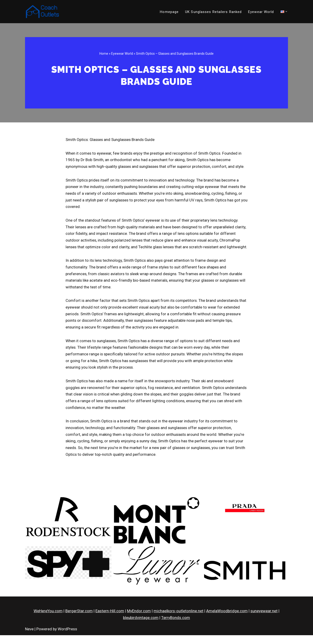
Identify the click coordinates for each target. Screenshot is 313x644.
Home (104, 54)
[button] (286, 12)
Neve (29, 638)
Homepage (169, 12)
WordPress (67, 638)
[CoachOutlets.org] (42, 12)
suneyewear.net (264, 620)
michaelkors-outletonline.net (179, 620)
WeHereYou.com (48, 620)
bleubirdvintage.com (141, 627)
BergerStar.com (79, 620)
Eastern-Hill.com (110, 620)
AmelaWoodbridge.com (227, 620)
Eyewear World (261, 12)
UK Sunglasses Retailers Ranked (213, 12)
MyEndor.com (139, 620)
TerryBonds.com (176, 627)
